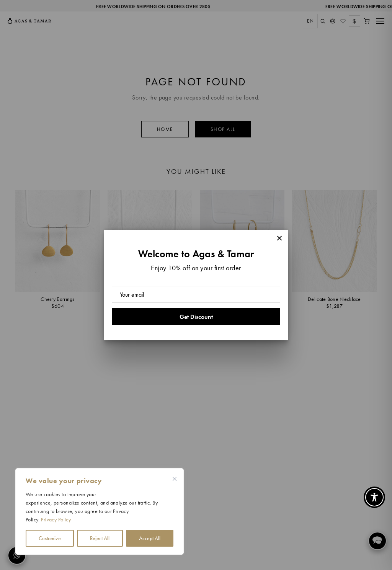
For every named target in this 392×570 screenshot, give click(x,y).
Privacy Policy (56, 519)
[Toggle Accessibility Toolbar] (374, 497)
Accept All (150, 538)
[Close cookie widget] (175, 479)
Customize (50, 538)
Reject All (100, 538)
